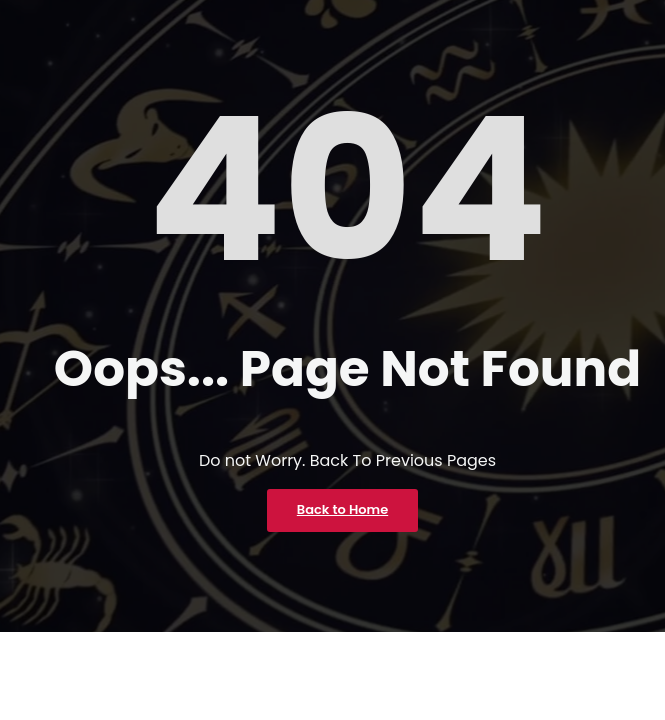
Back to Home (342, 509)
